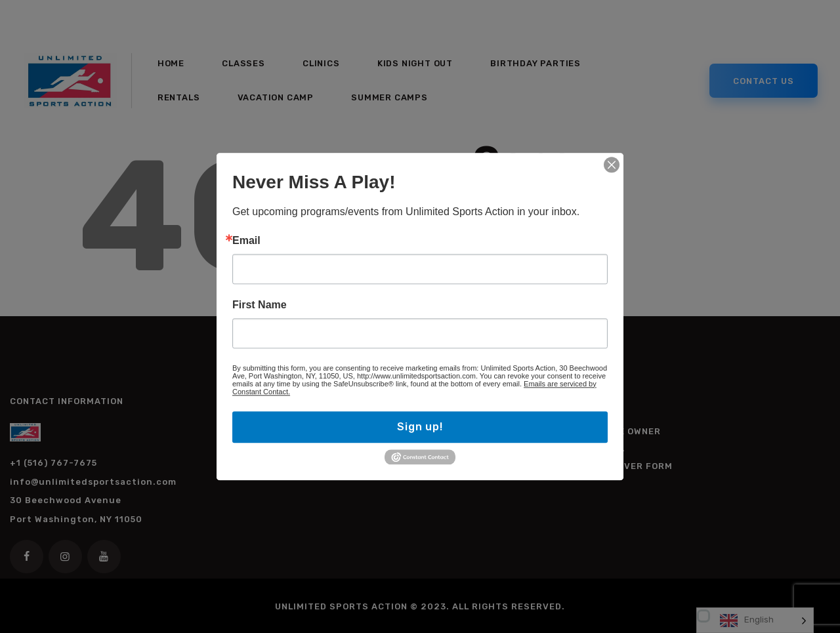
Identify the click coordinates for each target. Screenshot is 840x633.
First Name (260, 305)
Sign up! (420, 427)
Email (246, 241)
